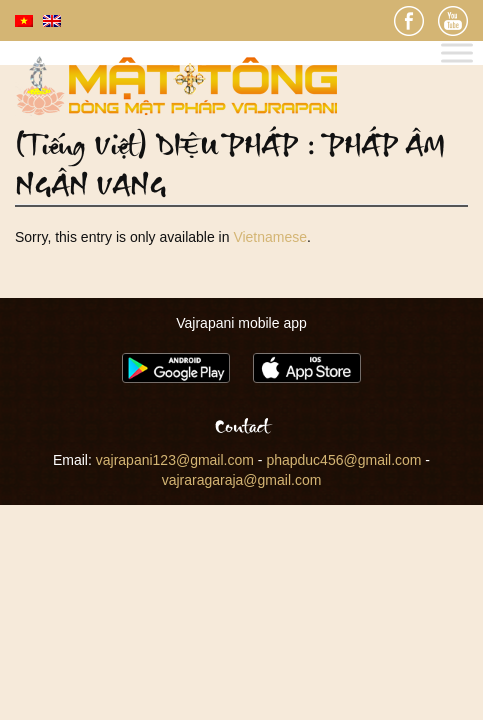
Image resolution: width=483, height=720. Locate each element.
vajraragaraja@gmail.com (242, 480)
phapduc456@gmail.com (343, 460)
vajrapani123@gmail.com (175, 460)
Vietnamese (270, 237)
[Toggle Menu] (457, 53)
